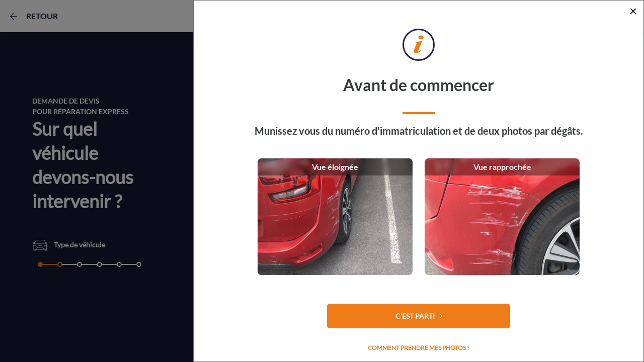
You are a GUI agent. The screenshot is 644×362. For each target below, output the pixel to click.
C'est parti (419, 316)
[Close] (633, 11)
